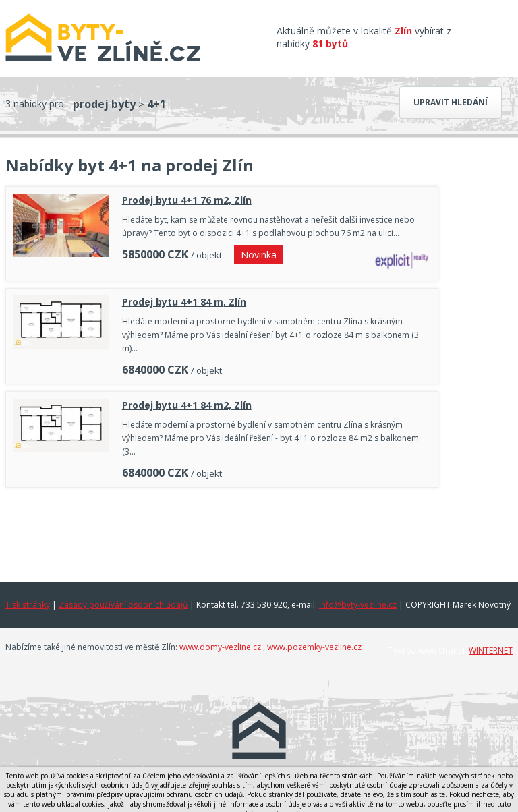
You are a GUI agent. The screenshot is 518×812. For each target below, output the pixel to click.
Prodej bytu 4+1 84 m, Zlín (184, 302)
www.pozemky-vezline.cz (314, 647)
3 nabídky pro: (36, 104)
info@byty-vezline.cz (358, 605)
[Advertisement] (222, 531)
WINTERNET (491, 650)
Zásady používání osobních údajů (123, 605)
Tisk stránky (28, 605)
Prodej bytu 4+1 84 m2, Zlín (187, 405)
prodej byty (104, 104)
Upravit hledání (451, 102)
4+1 (156, 104)
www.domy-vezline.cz (220, 647)
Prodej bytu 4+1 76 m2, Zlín (187, 200)
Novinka (259, 255)
